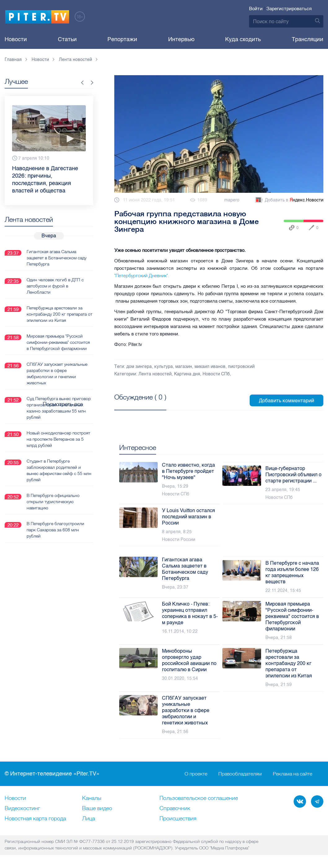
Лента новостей (155, 374)
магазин (184, 367)
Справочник (175, 809)
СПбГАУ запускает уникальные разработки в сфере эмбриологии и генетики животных (57, 373)
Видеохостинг (22, 809)
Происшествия (178, 819)
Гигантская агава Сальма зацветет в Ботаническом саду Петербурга (57, 257)
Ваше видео (97, 809)
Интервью (181, 39)
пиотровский (241, 367)
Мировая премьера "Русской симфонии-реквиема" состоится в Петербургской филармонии (58, 342)
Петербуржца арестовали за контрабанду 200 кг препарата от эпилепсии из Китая (59, 314)
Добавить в (289, 200)
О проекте (196, 774)
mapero (232, 200)
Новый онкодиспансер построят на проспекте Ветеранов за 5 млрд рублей (58, 439)
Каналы (92, 798)
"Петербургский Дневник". (142, 276)
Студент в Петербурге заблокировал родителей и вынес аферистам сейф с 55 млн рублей (59, 470)
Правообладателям (240, 774)
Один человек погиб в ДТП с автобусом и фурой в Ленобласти (55, 286)
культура (164, 367)
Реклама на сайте (293, 774)
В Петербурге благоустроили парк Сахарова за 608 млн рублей (55, 529)
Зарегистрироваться (289, 9)
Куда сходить (243, 39)
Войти (256, 9)
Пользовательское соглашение (199, 798)
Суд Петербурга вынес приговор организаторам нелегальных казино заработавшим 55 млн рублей (59, 408)
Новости (16, 39)
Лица (89, 819)
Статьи (67, 39)
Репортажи (122, 39)
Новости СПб (216, 374)
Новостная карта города (35, 819)
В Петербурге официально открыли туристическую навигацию (53, 501)
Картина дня (187, 374)
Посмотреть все (134, 404)
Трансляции (308, 39)
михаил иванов (210, 367)
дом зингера (139, 367)
